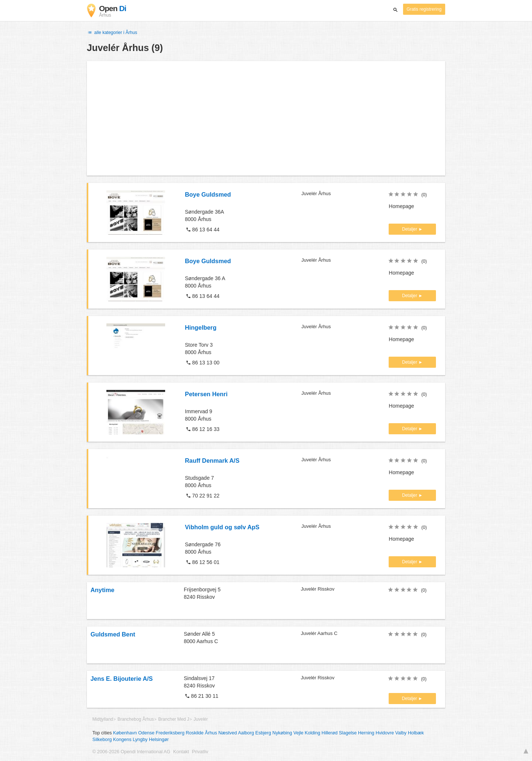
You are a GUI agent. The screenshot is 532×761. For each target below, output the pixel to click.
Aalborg (246, 733)
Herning (366, 733)
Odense (146, 733)
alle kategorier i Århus (112, 33)
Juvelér (201, 719)
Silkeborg (102, 740)
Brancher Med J (174, 719)
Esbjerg (263, 733)
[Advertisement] (266, 118)
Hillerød (329, 733)
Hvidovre (385, 733)
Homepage (401, 206)
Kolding (313, 733)
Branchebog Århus (136, 719)
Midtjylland (103, 719)
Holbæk (416, 733)
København (125, 733)
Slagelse (348, 733)
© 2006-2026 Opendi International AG (131, 752)
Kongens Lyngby (130, 740)
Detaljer (410, 229)
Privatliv (200, 752)
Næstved (228, 733)
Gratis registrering (424, 9)
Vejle (298, 733)
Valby (401, 733)
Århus (211, 733)
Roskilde (195, 733)
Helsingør (159, 740)
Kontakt (181, 752)
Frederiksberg (170, 733)
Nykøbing (282, 733)
